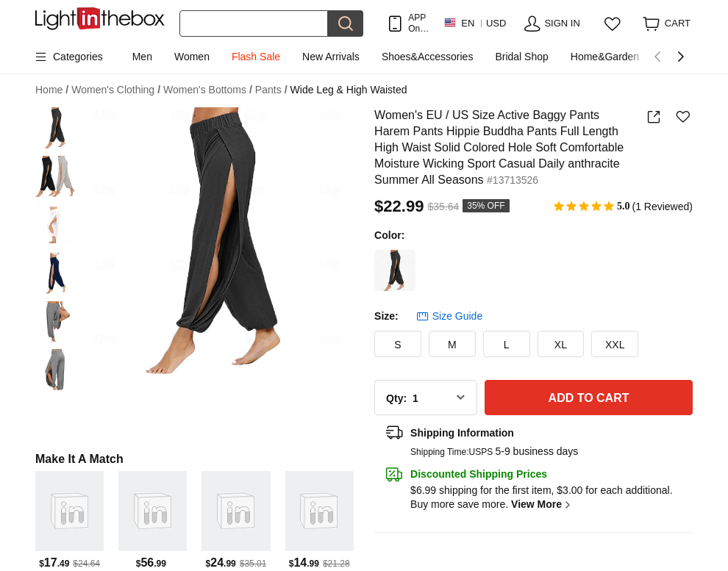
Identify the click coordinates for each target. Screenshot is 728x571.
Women (192, 57)
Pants (271, 90)
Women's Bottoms (208, 90)
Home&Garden (605, 57)
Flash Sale (256, 57)
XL (561, 345)
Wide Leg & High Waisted (349, 90)
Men (142, 57)
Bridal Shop (521, 57)
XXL (615, 345)
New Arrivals (331, 57)
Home (52, 90)
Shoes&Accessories (428, 57)
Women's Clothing (116, 90)
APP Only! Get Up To (418, 23)
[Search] (254, 24)
